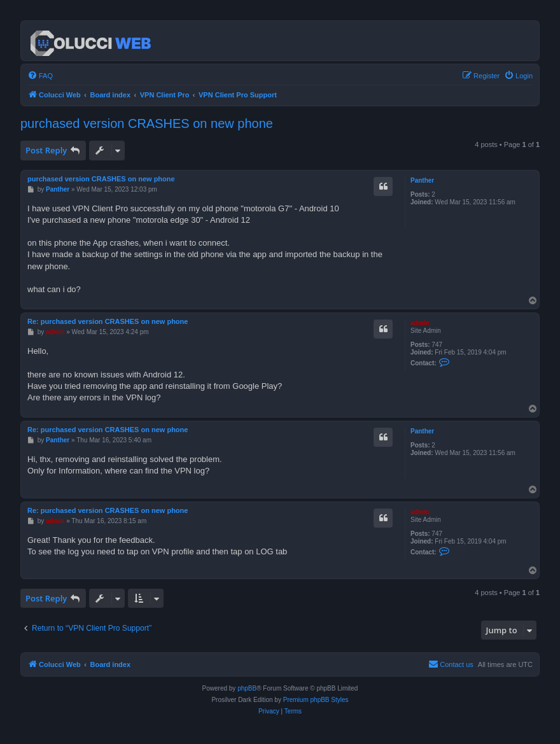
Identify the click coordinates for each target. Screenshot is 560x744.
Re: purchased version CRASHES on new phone (108, 321)
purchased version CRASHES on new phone (147, 123)
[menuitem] (40, 76)
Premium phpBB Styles (316, 700)
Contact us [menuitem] (451, 664)
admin (420, 323)
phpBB (247, 688)
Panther (422, 180)
